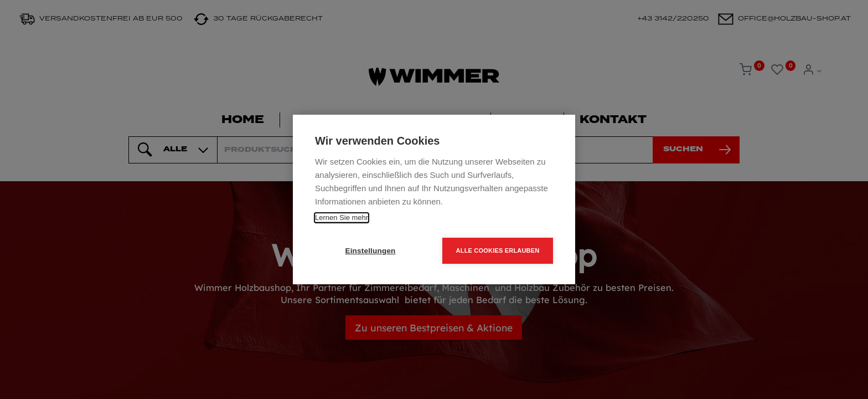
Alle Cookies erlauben (498, 250)
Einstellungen (370, 251)
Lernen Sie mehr (342, 218)
